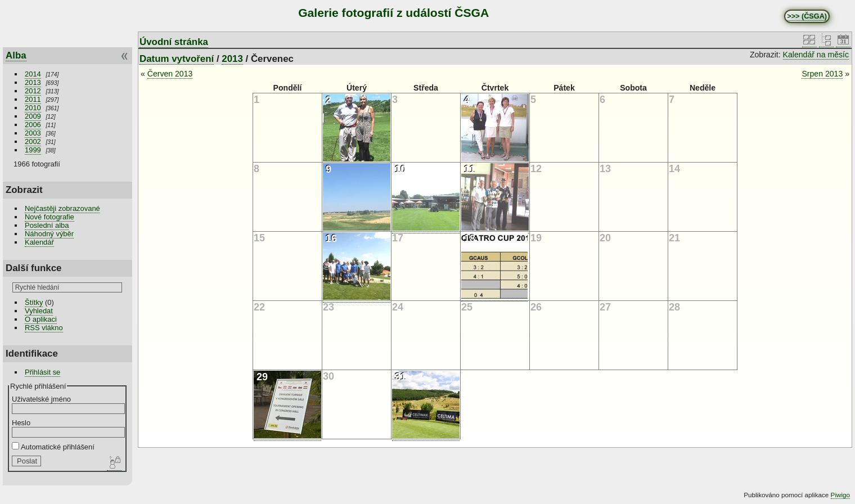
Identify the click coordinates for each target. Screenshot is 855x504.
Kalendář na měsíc (816, 55)
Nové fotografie (49, 217)
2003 (33, 133)
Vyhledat (39, 311)
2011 (33, 99)
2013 (33, 82)
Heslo (21, 423)
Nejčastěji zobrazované (62, 208)
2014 (33, 74)
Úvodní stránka (174, 42)
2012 (33, 91)
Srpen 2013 (822, 74)
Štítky (34, 302)
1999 (33, 150)
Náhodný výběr (49, 234)
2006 (33, 125)
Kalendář (39, 242)
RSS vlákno (44, 328)
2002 (33, 141)
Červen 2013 (170, 74)
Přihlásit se (42, 372)
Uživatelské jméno (41, 399)
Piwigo (840, 495)
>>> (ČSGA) (807, 16)
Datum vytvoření (177, 59)
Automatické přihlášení (53, 447)
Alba (16, 55)
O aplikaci (41, 319)
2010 (33, 108)
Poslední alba (47, 225)
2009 (33, 116)
